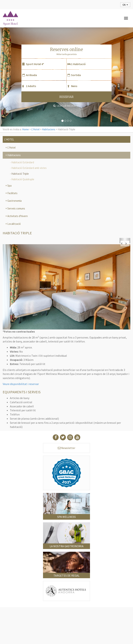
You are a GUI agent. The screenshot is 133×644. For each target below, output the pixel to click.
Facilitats (12, 193)
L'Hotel (35, 129)
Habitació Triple (20, 174)
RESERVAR (66, 97)
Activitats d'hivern (17, 216)
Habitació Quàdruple (23, 179)
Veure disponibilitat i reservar (21, 384)
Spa (9, 186)
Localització (14, 224)
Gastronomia (14, 201)
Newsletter (66, 448)
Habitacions (49, 129)
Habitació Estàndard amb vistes (29, 168)
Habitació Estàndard (23, 162)
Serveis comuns (16, 208)
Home (25, 129)
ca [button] (125, 5)
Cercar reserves (66, 106)
